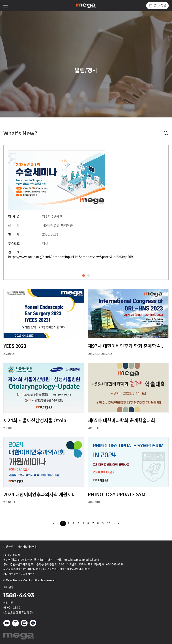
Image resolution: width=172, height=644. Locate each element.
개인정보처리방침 (27, 547)
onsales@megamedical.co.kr (82, 560)
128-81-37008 (31, 569)
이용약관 (8, 547)
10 (109, 524)
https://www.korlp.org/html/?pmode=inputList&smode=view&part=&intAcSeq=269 (70, 257)
